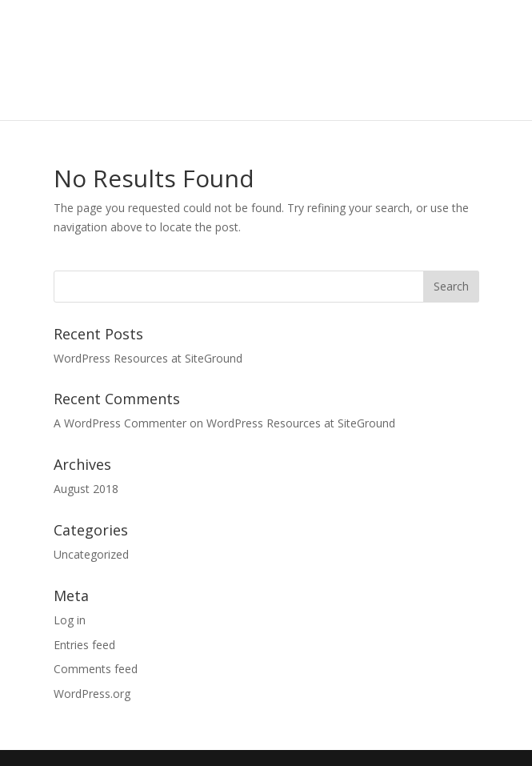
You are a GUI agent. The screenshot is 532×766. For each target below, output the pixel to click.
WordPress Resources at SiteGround (148, 358)
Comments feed (96, 669)
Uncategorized (91, 554)
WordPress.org (92, 694)
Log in (70, 620)
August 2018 (86, 489)
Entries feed (84, 645)
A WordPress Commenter (120, 423)
